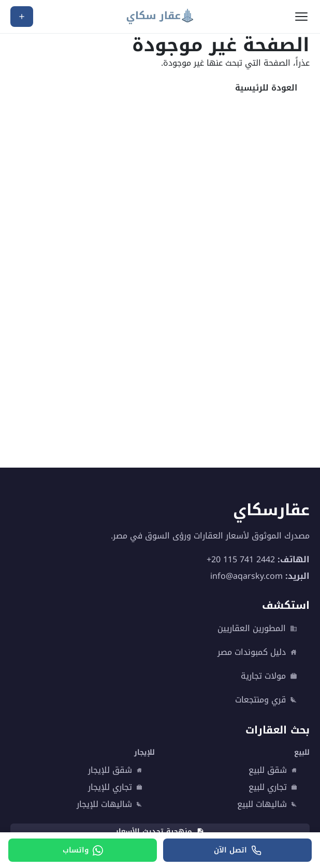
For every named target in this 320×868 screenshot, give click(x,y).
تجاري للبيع (273, 787)
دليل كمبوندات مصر (257, 652)
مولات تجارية (269, 676)
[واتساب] (83, 850)
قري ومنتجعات (266, 700)
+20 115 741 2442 (241, 559)
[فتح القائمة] (301, 17)
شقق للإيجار (115, 770)
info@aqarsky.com (246, 576)
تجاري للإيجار (115, 787)
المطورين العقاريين (257, 628)
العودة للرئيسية (266, 88)
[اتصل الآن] (237, 850)
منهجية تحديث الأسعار (160, 832)
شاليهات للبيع (267, 804)
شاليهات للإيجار (110, 804)
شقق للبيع (273, 770)
